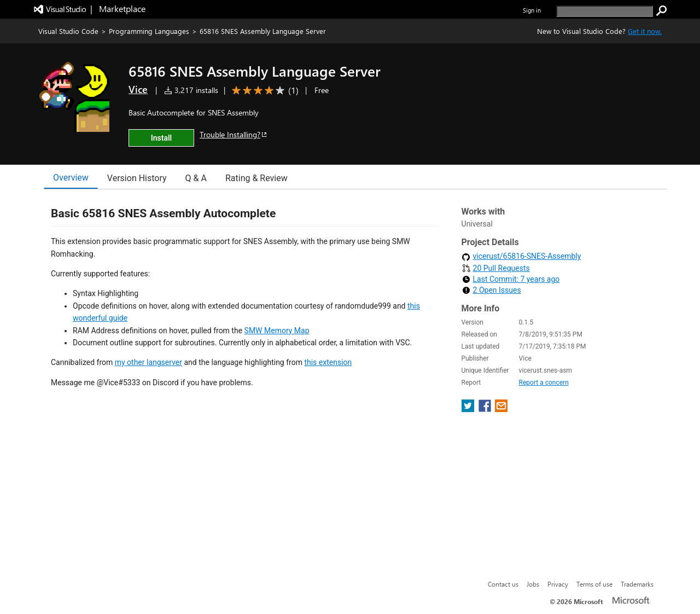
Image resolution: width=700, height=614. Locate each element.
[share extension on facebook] (486, 398)
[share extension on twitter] (469, 398)
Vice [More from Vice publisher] (138, 89)
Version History (137, 178)
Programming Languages (149, 31)
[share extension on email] (501, 398)
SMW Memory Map (277, 331)
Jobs (533, 584)
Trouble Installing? (234, 134)
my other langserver (148, 362)
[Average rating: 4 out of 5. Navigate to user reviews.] (263, 91)
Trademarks (637, 584)
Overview (71, 178)
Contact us (503, 584)
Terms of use (594, 584)
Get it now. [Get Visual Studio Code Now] (645, 31)
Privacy (558, 584)
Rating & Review (256, 178)
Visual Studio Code (68, 31)
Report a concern (544, 372)
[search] (605, 11)
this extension (328, 362)
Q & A (196, 178)
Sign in (532, 10)
